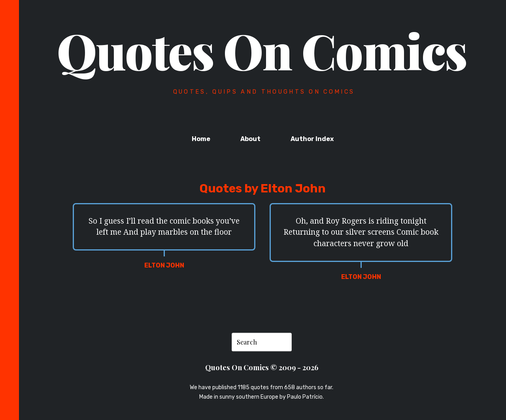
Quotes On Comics (262, 50)
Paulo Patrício (305, 397)
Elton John (164, 265)
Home (201, 139)
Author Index (312, 139)
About (250, 139)
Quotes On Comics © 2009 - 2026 (262, 367)
